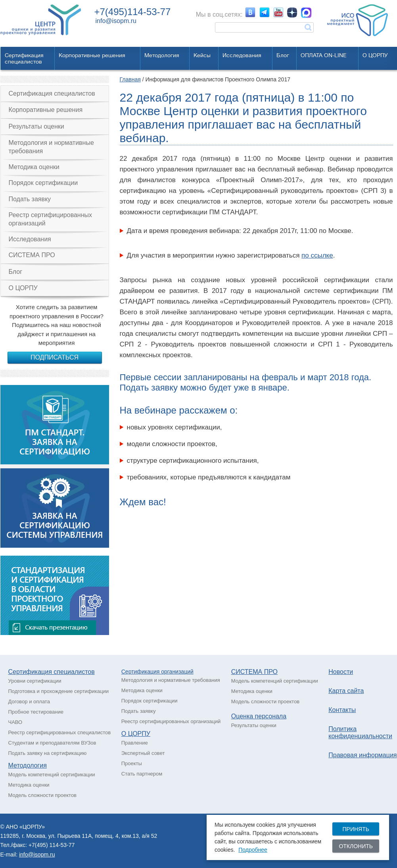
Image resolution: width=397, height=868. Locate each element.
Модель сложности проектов (43, 795)
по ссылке (317, 255)
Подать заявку (30, 199)
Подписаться (55, 357)
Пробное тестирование (36, 712)
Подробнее (253, 850)
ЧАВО (15, 722)
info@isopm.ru (116, 21)
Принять (356, 829)
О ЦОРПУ (375, 55)
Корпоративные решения (92, 55)
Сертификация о (143, 672)
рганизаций (179, 672)
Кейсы (202, 55)
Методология (162, 55)
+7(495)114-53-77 (133, 12)
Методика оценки (34, 167)
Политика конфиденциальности (360, 732)
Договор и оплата (29, 702)
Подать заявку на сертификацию (48, 753)
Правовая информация (362, 755)
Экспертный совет (143, 753)
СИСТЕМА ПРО (32, 255)
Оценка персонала (259, 716)
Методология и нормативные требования (51, 147)
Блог (283, 55)
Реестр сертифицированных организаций (51, 219)
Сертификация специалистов (52, 93)
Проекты (132, 763)
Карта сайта (346, 691)
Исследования (242, 55)
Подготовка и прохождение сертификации (59, 691)
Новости (341, 672)
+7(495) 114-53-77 (52, 845)
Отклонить (356, 846)
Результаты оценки (36, 126)
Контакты (342, 710)
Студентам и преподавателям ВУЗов (52, 743)
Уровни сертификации (35, 681)
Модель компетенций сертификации (52, 775)
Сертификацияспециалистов (24, 58)
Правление (135, 743)
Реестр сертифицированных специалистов (60, 732)
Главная (130, 79)
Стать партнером (142, 774)
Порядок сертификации (43, 183)
